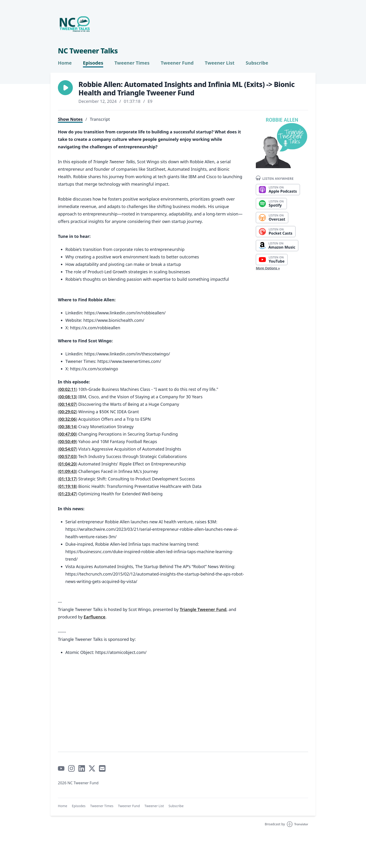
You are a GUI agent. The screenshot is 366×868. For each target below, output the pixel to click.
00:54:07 (67, 449)
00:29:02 (67, 412)
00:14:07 (67, 404)
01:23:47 (67, 494)
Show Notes (70, 119)
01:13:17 (67, 479)
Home (65, 63)
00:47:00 (67, 434)
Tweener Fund (177, 63)
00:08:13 (67, 397)
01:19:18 (67, 486)
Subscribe (257, 63)
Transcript (100, 119)
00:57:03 (67, 456)
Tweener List (220, 63)
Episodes (93, 63)
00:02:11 (67, 389)
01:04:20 (67, 464)
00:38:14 (67, 427)
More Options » (268, 268)
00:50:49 (67, 441)
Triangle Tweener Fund (203, 609)
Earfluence (94, 617)
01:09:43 (67, 471)
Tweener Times (132, 63)
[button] (65, 88)
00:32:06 (67, 419)
